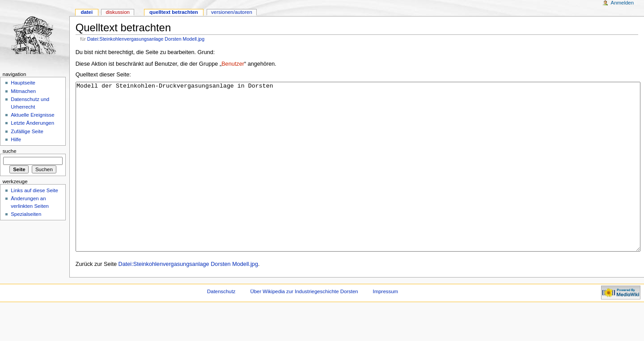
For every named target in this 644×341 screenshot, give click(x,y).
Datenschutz (221, 325)
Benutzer (233, 64)
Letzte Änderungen (32, 123)
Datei (87, 12)
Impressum (386, 325)
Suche (10, 151)
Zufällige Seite (27, 131)
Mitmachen (23, 91)
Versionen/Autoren (232, 12)
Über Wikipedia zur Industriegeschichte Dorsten (304, 325)
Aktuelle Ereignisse (32, 115)
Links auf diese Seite (34, 190)
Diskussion (117, 12)
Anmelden (623, 3)
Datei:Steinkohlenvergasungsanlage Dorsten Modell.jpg (146, 39)
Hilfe (16, 139)
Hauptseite (23, 83)
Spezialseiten (26, 214)
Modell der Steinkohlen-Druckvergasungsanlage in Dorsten (358, 183)
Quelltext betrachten (174, 12)
